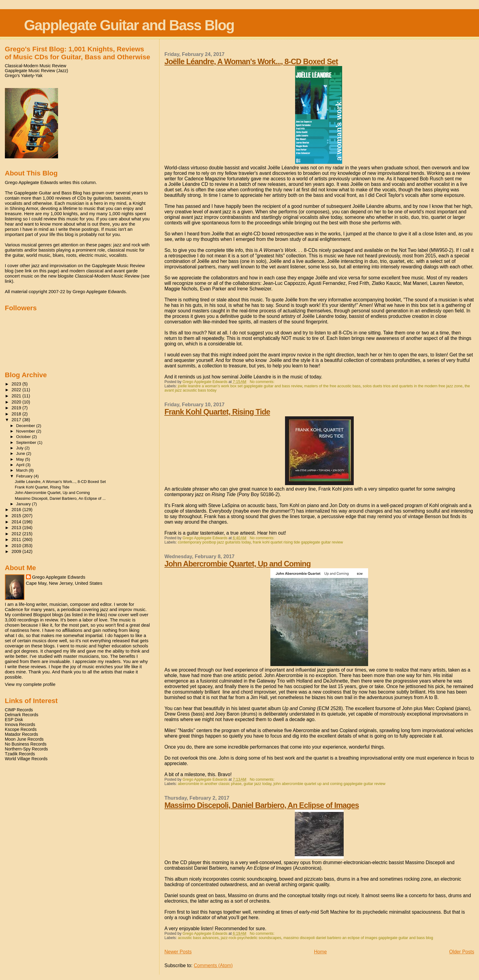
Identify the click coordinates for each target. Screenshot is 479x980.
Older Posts (462, 952)
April (21, 465)
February (25, 476)
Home (320, 952)
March (22, 470)
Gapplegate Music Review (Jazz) (37, 71)
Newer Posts (178, 952)
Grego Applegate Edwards (59, 577)
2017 (17, 420)
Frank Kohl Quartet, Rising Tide (217, 412)
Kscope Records (21, 729)
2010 (17, 546)
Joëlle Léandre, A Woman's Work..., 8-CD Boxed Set (251, 61)
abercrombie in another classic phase (210, 784)
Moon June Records (24, 739)
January (24, 504)
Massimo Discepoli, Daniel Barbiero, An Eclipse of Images (261, 805)
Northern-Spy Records (26, 749)
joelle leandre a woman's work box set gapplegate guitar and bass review (240, 386)
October (24, 437)
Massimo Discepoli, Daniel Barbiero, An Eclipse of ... (60, 498)
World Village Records (26, 759)
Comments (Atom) (213, 965)
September (27, 442)
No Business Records (26, 744)
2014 (17, 522)
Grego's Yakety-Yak (24, 76)
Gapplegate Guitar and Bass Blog (129, 25)
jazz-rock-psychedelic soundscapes (251, 938)
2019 (17, 408)
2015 (17, 516)
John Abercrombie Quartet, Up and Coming (238, 564)
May (21, 459)
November (26, 431)
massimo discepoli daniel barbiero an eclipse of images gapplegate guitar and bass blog (358, 938)
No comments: (263, 382)
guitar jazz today (258, 784)
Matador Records (22, 734)
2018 (17, 414)
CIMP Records (19, 710)
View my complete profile (30, 684)
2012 (17, 534)
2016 (17, 510)
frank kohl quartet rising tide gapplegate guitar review (298, 542)
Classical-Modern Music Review (36, 66)
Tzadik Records (20, 754)
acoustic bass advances (198, 938)
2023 (17, 384)
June (21, 453)
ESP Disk (14, 720)
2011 (17, 540)
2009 (17, 551)
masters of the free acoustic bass (333, 386)
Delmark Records (22, 715)
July (20, 448)
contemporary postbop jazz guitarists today (214, 542)
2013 (17, 528)
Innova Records (20, 724)
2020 (17, 402)
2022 (17, 390)
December (26, 426)
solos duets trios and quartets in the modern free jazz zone (413, 386)
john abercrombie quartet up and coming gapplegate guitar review (329, 784)
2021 (17, 396)
